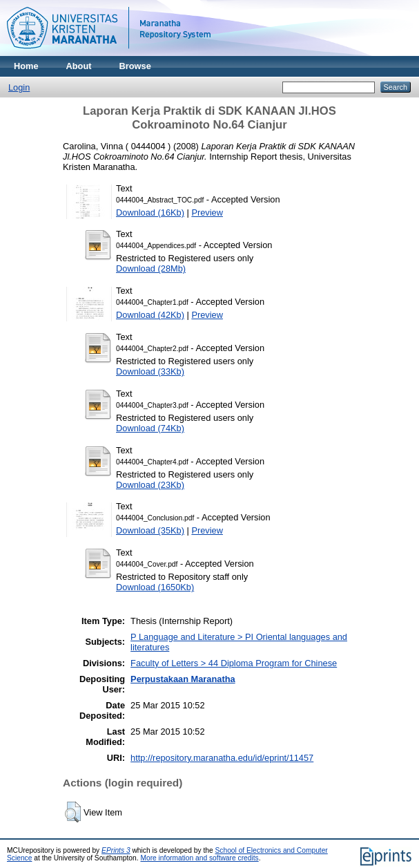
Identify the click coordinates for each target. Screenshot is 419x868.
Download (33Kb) (150, 371)
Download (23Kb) (150, 485)
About (79, 66)
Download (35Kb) (150, 530)
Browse (135, 66)
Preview (207, 213)
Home (26, 66)
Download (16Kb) (150, 213)
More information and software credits (199, 858)
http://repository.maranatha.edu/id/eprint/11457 (222, 758)
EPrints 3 (116, 850)
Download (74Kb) (150, 428)
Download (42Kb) (150, 315)
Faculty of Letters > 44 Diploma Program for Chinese (234, 663)
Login (19, 87)
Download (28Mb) (151, 268)
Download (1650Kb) (155, 587)
